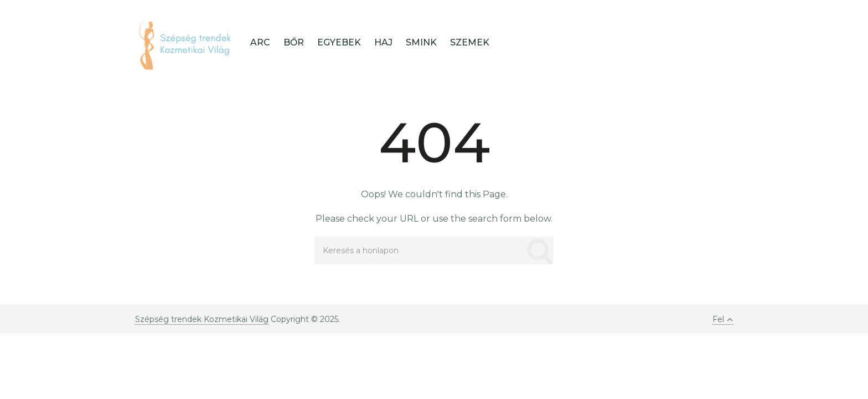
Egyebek (339, 42)
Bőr (294, 42)
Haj (383, 42)
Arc (260, 42)
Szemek (470, 42)
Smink (421, 42)
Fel (723, 319)
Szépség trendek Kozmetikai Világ (202, 319)
